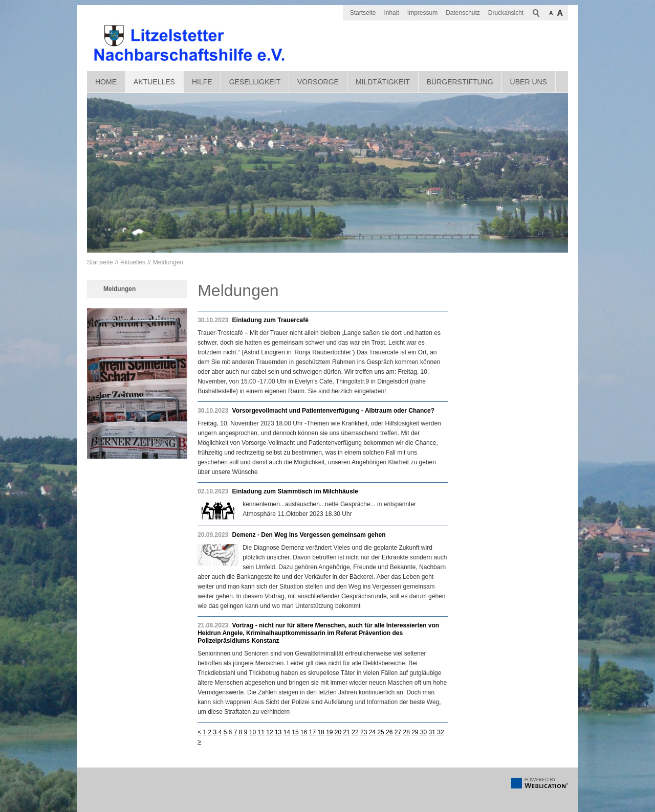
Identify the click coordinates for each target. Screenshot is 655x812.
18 (321, 732)
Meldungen (168, 262)
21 (347, 732)
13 (278, 732)
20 (338, 732)
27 (398, 732)
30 (423, 732)
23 (364, 732)
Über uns (529, 82)
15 (295, 732)
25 (380, 732)
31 (432, 732)
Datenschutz (463, 13)
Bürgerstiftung (460, 82)
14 (287, 732)
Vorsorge (318, 82)
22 (355, 732)
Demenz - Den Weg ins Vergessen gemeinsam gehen (309, 535)
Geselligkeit (255, 82)
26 (389, 732)
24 (372, 732)
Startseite (363, 13)
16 (304, 732)
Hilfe (202, 82)
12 (269, 732)
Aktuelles (154, 82)
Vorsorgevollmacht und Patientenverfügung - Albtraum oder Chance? (333, 411)
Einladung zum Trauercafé (270, 320)
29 (415, 732)
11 (261, 732)
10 (253, 732)
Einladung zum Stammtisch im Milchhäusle (295, 491)
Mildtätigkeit (383, 82)
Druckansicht (506, 13)
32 (440, 732)
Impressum (422, 13)
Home (106, 82)
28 (406, 732)
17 (312, 732)
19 (329, 732)
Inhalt (391, 13)
